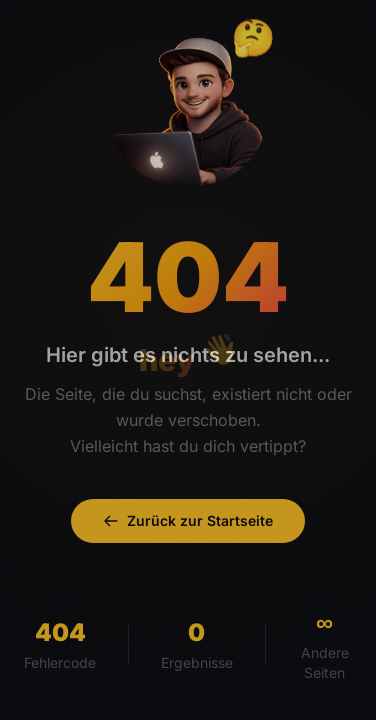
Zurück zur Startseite (188, 520)
